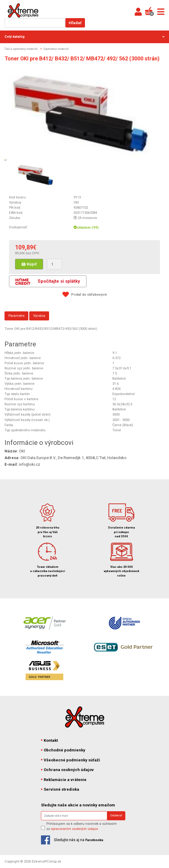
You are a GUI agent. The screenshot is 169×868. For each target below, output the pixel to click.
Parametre (16, 316)
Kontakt (50, 740)
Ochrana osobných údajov (67, 770)
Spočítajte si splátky (48, 282)
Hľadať (75, 23)
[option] (36, 174)
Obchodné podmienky (63, 750)
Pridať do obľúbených (89, 294)
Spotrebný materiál (56, 49)
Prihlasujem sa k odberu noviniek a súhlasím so (82, 826)
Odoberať (116, 815)
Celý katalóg (84, 37)
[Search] (74, 816)
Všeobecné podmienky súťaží (71, 760)
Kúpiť (29, 264)
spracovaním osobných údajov (75, 829)
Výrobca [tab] (39, 316)
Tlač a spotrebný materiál (21, 49)
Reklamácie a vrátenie (64, 780)
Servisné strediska (60, 789)
